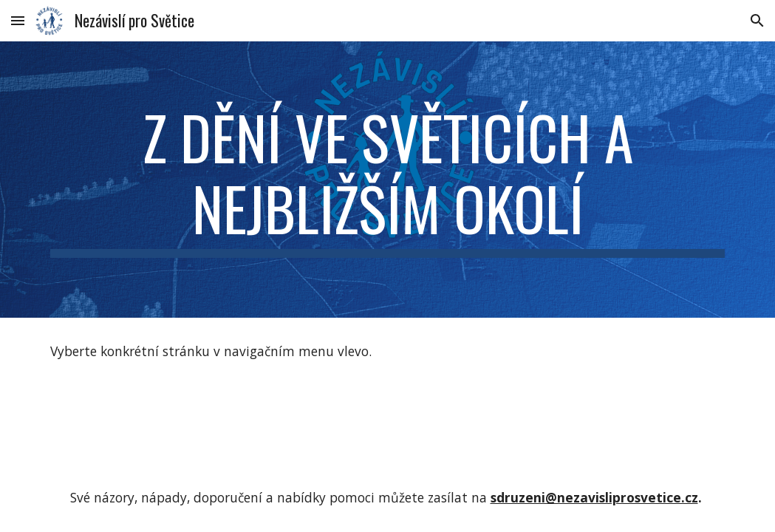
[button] (18, 20)
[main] (387, 180)
